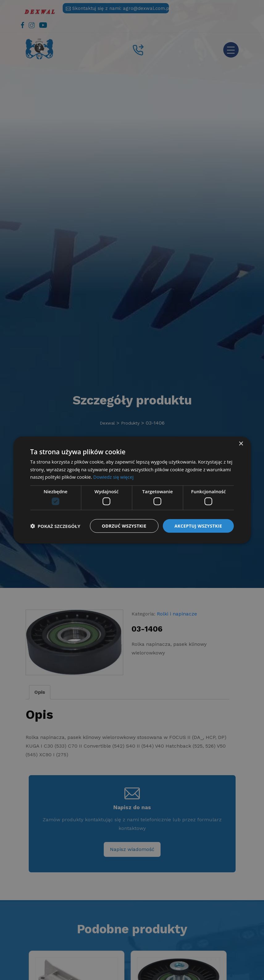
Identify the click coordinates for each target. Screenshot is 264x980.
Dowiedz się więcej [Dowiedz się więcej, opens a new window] (113, 477)
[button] (55, 526)
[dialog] (132, 490)
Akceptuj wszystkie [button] (198, 526)
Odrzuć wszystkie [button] (124, 526)
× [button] (241, 444)
